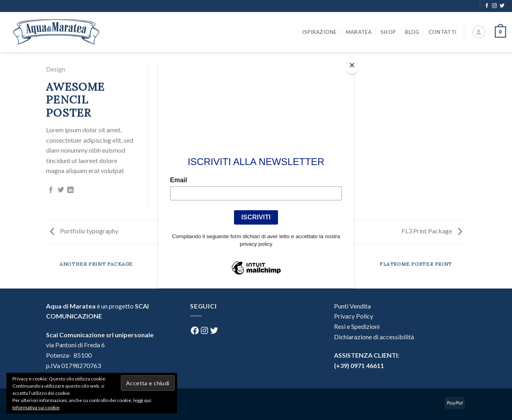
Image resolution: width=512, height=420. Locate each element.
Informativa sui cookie (36, 407)
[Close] (352, 67)
